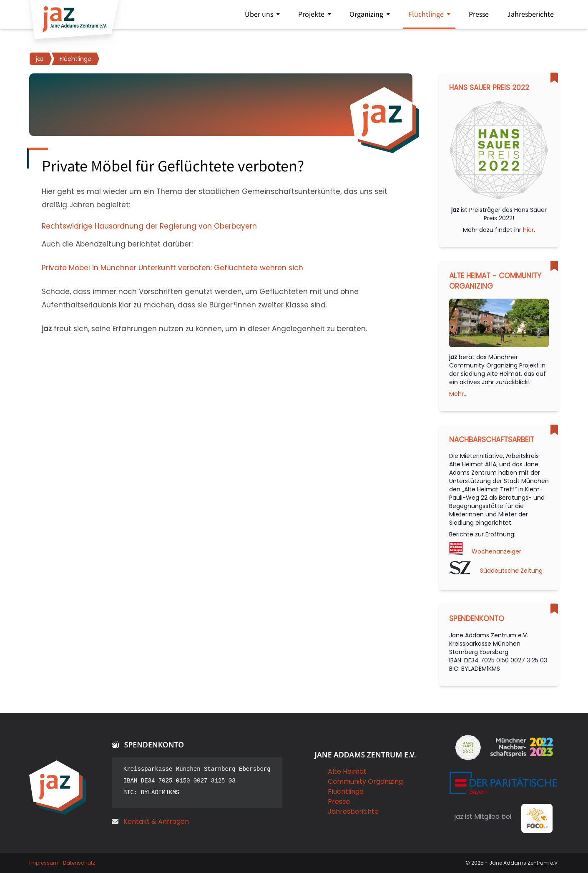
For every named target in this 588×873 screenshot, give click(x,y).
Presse (339, 801)
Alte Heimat (347, 771)
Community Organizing (365, 781)
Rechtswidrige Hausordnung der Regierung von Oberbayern (149, 226)
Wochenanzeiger (496, 551)
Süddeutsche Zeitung (511, 571)
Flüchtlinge (346, 791)
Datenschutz (79, 863)
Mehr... (458, 394)
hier (528, 230)
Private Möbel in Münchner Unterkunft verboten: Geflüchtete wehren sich (172, 268)
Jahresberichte (353, 811)
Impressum (44, 863)
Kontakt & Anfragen (156, 821)
